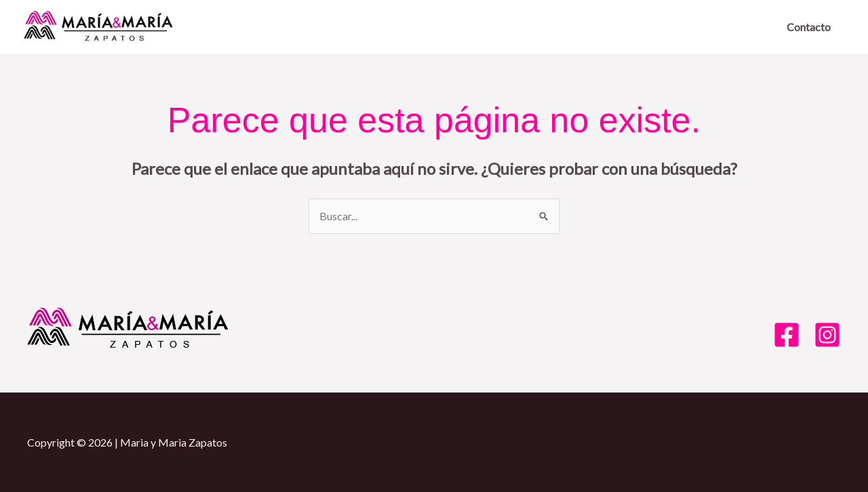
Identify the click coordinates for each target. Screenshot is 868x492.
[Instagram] (827, 335)
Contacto (809, 27)
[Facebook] (787, 335)
